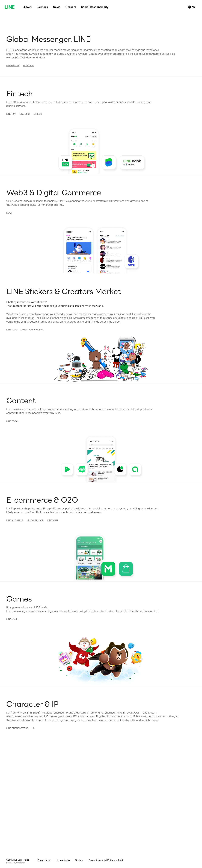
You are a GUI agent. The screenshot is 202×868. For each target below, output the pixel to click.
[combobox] (192, 7)
